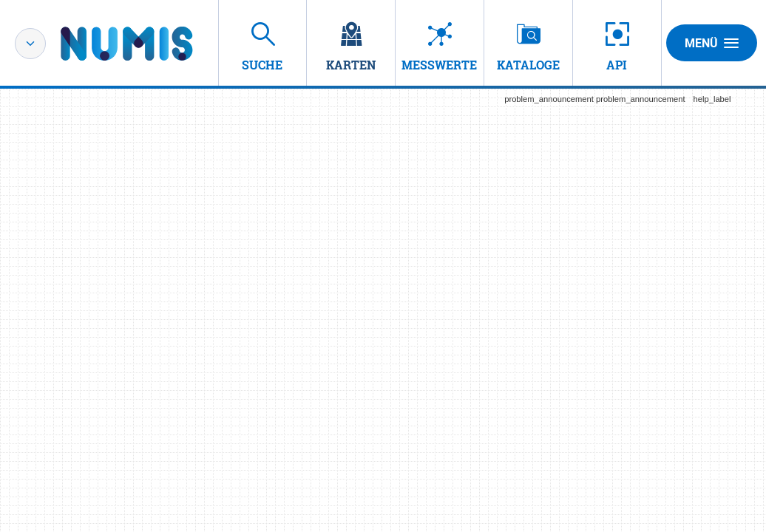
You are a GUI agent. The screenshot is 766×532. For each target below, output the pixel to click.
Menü (712, 43)
